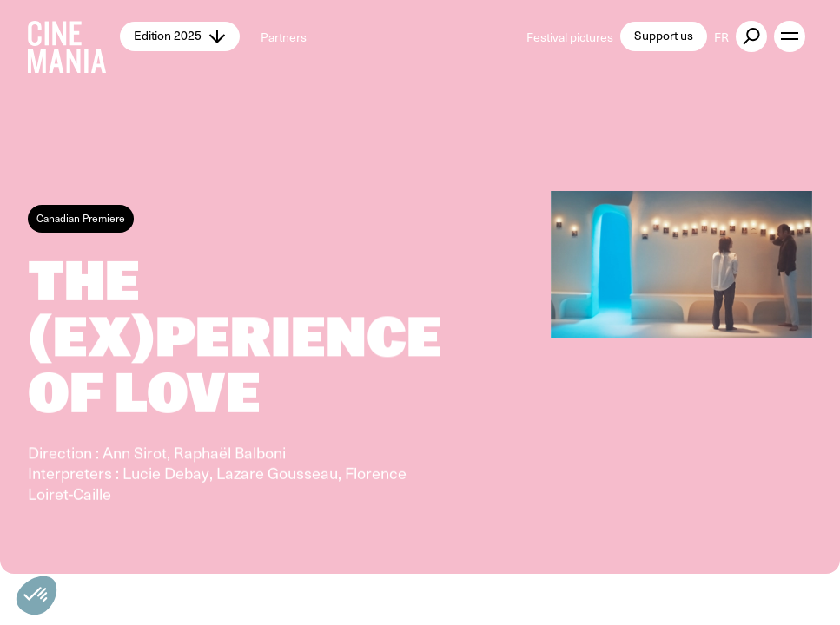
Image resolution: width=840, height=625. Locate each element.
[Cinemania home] (74, 36)
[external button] (751, 36)
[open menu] (790, 36)
